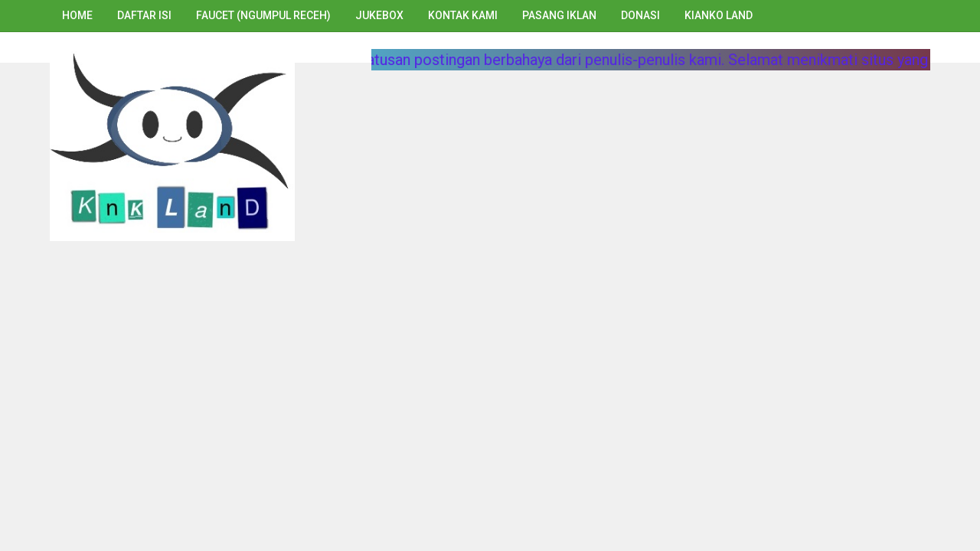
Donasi (640, 15)
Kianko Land (719, 15)
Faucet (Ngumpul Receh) (263, 15)
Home (77, 15)
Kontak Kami (463, 15)
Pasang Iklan (559, 15)
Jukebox (379, 15)
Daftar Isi (144, 15)
